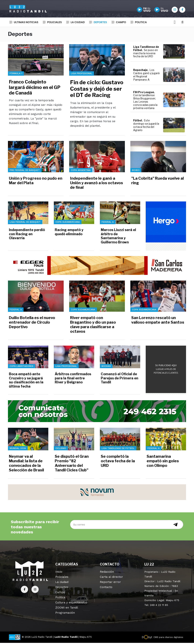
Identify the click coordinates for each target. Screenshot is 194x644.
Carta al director (111, 578)
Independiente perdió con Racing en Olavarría (27, 235)
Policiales (54, 24)
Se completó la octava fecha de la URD (118, 462)
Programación (65, 614)
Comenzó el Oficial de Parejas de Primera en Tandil (120, 379)
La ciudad (78, 24)
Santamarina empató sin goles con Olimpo (163, 462)
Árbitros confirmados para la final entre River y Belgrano (73, 379)
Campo (121, 24)
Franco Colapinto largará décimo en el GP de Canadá (35, 89)
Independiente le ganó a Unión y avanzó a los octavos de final (97, 184)
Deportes (100, 24)
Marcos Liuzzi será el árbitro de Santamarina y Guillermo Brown (118, 237)
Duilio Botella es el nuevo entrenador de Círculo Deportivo (32, 324)
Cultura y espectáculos (71, 604)
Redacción (107, 573)
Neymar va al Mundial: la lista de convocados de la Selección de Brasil (26, 465)
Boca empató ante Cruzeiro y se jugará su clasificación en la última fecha (26, 381)
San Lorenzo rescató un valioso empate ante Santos (158, 321)
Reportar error (110, 583)
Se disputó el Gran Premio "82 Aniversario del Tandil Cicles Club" (72, 465)
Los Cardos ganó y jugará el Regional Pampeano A (146, 76)
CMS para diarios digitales (168, 638)
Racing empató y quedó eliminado (69, 233)
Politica (141, 24)
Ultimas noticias (26, 24)
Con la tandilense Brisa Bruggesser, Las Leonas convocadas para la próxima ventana (145, 103)
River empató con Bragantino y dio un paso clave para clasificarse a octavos (93, 326)
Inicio (59, 573)
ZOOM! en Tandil (67, 609)
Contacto (106, 588)
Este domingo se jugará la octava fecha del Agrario (146, 126)
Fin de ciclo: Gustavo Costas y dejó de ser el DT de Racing (97, 90)
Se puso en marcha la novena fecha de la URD (145, 54)
